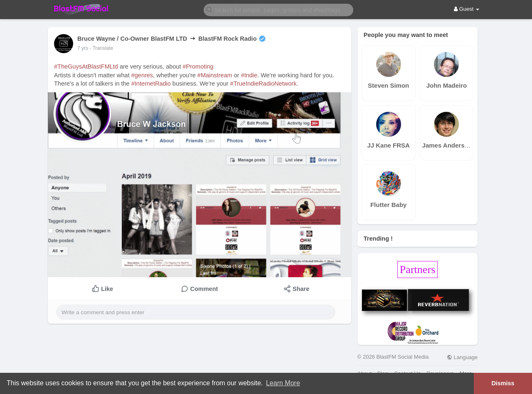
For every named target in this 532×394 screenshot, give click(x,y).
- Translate (101, 48)
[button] (278, 9)
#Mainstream (215, 75)
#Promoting (198, 66)
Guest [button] (467, 9)
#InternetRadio (151, 84)
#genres (142, 75)
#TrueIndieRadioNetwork (264, 84)
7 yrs (83, 48)
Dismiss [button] (503, 383)
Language (462, 357)
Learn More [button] (283, 383)
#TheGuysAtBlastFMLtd (86, 66)
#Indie (249, 75)
